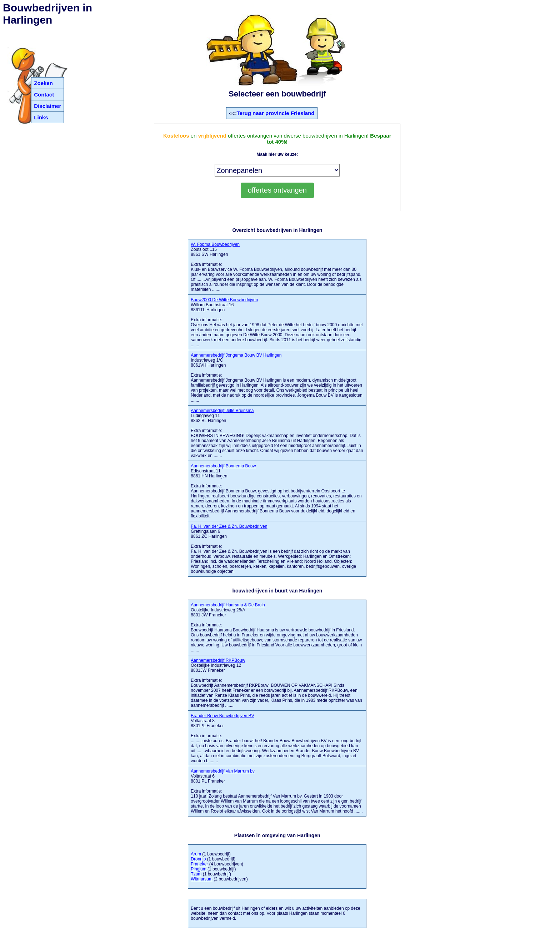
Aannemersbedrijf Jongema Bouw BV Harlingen (236, 355)
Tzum (196, 874)
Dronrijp (198, 859)
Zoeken (43, 83)
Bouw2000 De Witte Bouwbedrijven (224, 300)
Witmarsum (202, 879)
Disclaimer (47, 106)
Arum (196, 854)
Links (41, 117)
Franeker (199, 864)
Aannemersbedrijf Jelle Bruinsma (222, 411)
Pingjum (198, 869)
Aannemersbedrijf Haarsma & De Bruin (228, 605)
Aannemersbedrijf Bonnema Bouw (223, 466)
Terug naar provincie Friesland (275, 113)
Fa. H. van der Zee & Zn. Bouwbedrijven (229, 526)
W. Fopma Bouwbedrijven (215, 244)
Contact (44, 95)
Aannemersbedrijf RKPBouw (218, 660)
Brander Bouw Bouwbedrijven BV (222, 716)
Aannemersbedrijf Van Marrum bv (223, 771)
